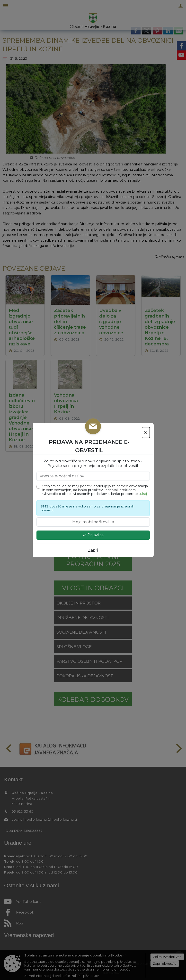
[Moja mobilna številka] (93, 522)
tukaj (143, 494)
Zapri (93, 550)
